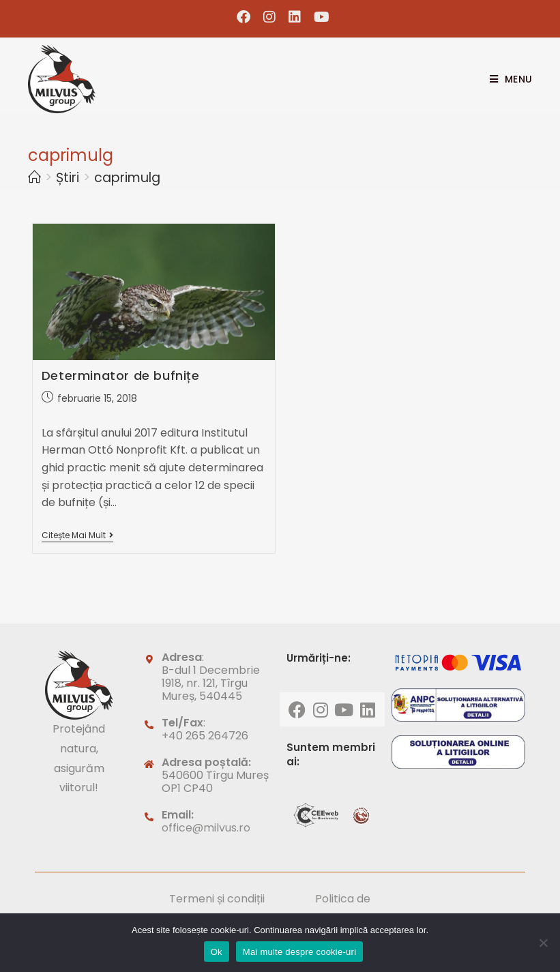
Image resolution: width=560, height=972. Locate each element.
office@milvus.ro (206, 828)
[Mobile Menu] (506, 79)
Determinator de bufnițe (121, 375)
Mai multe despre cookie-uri (299, 952)
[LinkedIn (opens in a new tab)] (295, 17)
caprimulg (127, 178)
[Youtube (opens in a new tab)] (319, 17)
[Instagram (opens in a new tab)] (270, 17)
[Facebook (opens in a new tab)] (244, 17)
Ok (217, 952)
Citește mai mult (77, 536)
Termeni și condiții (217, 899)
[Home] (34, 178)
